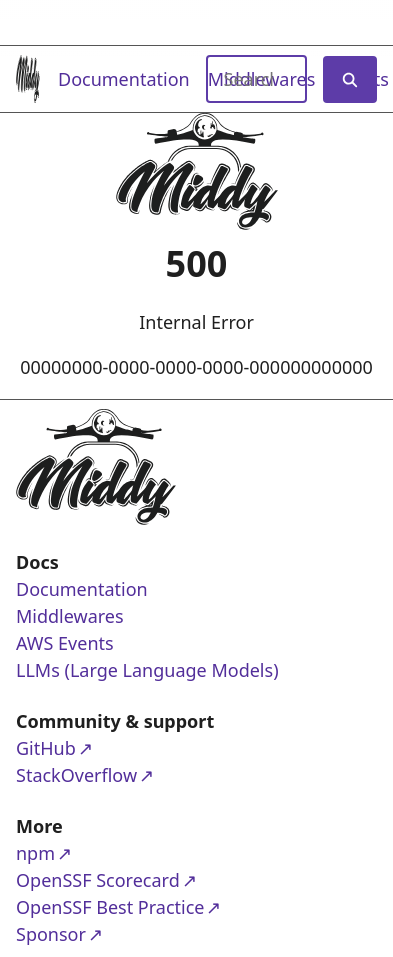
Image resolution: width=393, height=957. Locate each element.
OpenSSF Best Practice (110, 906)
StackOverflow (93, 774)
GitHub (93, 747)
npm (93, 852)
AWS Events (65, 643)
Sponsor (93, 933)
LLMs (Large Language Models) (147, 670)
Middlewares (70, 616)
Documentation (124, 79)
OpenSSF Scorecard (98, 879)
